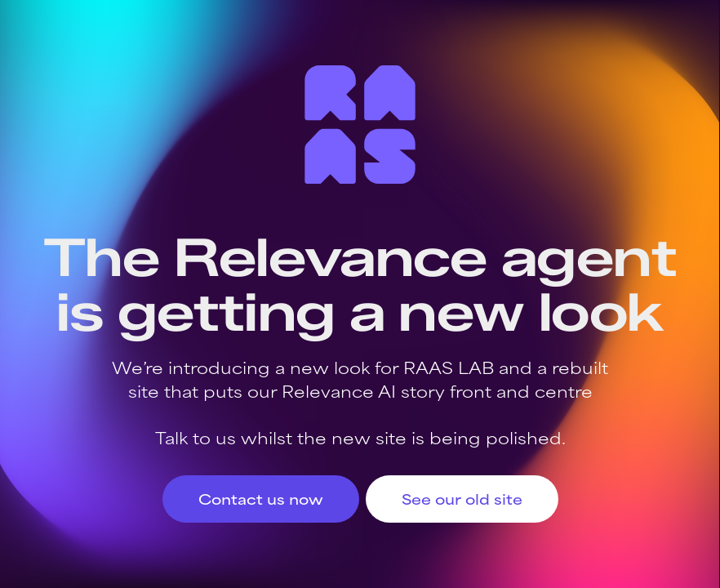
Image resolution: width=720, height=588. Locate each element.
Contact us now (261, 498)
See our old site (462, 498)
